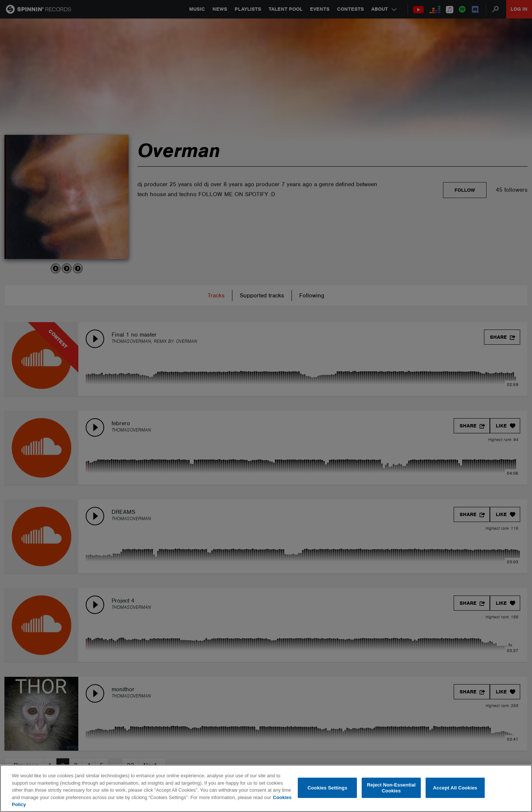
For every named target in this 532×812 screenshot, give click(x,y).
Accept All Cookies (455, 788)
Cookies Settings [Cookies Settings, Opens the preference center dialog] (328, 788)
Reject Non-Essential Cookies (391, 788)
